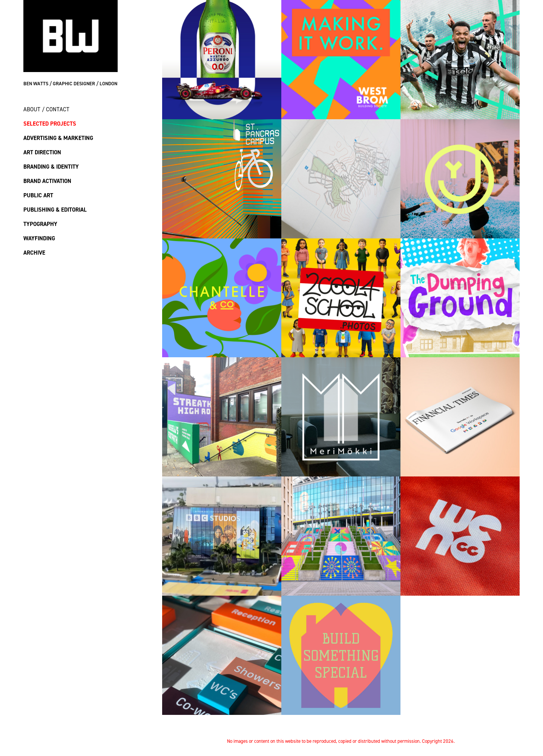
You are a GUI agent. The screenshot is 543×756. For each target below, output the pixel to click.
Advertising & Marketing (58, 138)
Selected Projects (50, 124)
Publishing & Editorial (55, 210)
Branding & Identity (51, 167)
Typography (40, 224)
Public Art (38, 195)
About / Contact (46, 109)
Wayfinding (39, 238)
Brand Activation (47, 181)
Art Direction (42, 152)
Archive (34, 253)
